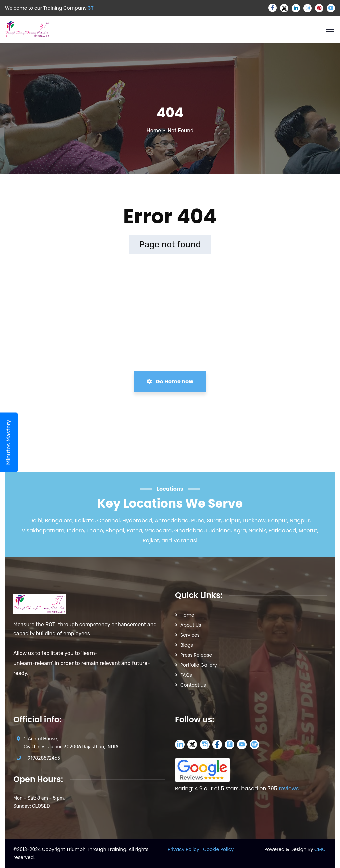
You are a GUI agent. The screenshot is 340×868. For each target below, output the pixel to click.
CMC (320, 849)
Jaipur (232, 520)
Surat (214, 520)
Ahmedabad (172, 520)
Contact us (193, 685)
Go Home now (170, 381)
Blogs (187, 645)
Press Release (196, 655)
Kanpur (278, 520)
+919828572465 (42, 758)
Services (190, 635)
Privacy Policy (184, 849)
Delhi (36, 520)
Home (154, 130)
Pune (198, 520)
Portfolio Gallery (199, 665)
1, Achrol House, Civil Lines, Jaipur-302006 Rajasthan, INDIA (71, 743)
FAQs (186, 675)
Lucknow (254, 520)
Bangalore (59, 520)
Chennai (109, 520)
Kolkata (85, 520)
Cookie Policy (218, 849)
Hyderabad (137, 520)
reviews (289, 788)
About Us (191, 625)
